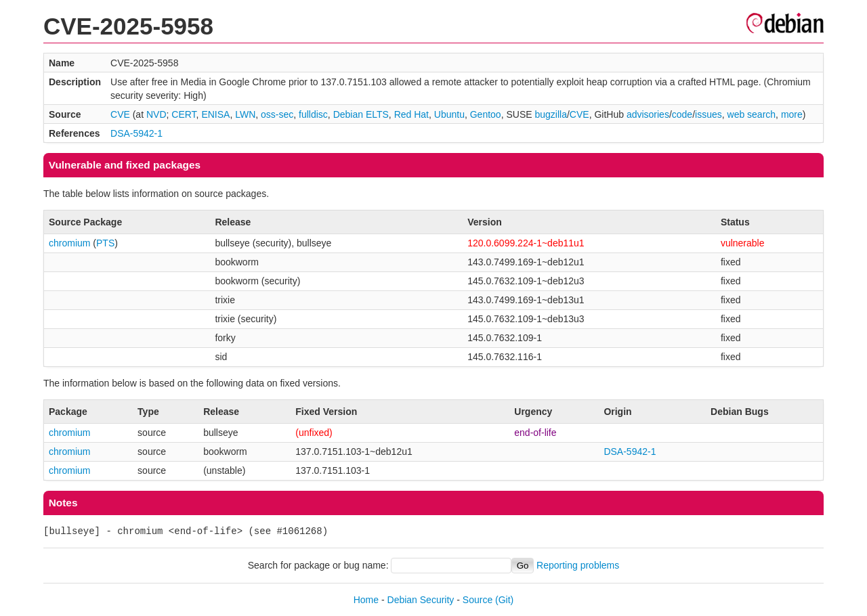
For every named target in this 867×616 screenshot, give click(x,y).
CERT (184, 114)
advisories (648, 114)
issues (709, 114)
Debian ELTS (361, 114)
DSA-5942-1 (136, 133)
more (792, 114)
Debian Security (421, 600)
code (682, 114)
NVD (156, 114)
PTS (105, 243)
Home (366, 600)
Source (478, 600)
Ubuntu (449, 114)
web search (752, 114)
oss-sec (277, 114)
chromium (69, 243)
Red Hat (411, 114)
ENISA (215, 114)
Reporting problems (578, 565)
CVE (120, 114)
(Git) (504, 600)
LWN (245, 114)
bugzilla (550, 114)
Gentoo (486, 114)
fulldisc (313, 114)
